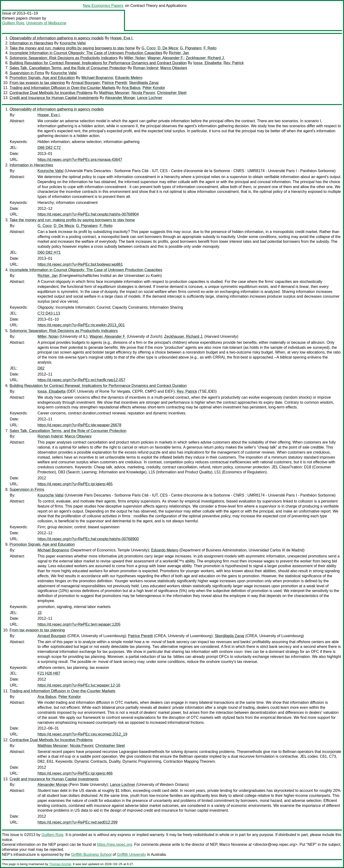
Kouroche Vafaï (73, 43)
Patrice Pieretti (114, 83)
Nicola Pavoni (143, 93)
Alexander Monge (120, 98)
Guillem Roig (13, 23)
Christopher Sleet (172, 93)
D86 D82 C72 (49, 148)
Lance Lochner (150, 98)
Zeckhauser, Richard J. (205, 58)
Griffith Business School (91, 855)
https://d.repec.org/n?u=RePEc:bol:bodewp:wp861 (80, 264)
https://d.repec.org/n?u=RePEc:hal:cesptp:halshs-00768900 (88, 539)
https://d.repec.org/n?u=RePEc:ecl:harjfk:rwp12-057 (81, 380)
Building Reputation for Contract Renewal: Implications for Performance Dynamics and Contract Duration (98, 63)
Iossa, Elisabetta (207, 63)
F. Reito (210, 48)
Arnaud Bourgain (86, 83)
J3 (40, 613)
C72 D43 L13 (49, 313)
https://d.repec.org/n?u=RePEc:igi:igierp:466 (75, 773)
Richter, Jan (179, 53)
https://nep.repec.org (115, 844)
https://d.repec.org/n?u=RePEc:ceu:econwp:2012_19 (82, 734)
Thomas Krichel (60, 864)
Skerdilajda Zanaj (144, 83)
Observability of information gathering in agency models (57, 38)
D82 (41, 368)
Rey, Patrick (234, 63)
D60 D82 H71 (49, 252)
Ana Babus (131, 88)
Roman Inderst (146, 68)
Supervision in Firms (27, 73)
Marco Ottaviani (174, 68)
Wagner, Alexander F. (166, 58)
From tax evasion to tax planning (37, 83)
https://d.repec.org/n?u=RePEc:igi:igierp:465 (75, 484)
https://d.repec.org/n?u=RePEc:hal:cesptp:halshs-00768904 (88, 214)
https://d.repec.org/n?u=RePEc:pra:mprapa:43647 (80, 160)
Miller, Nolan (135, 58)
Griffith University (131, 855)
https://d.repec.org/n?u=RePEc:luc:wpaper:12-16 (79, 685)
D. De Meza (168, 48)
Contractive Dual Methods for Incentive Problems (51, 93)
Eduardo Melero (129, 78)
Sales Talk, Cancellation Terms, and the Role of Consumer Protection (68, 68)
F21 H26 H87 (49, 673)
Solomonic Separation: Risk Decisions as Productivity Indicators (64, 58)
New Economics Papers (103, 6)
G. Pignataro (191, 48)
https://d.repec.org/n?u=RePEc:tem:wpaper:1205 (79, 624)
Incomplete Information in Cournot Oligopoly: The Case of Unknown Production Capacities (86, 53)
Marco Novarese (233, 844)
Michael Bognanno (97, 78)
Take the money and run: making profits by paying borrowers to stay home (72, 48)
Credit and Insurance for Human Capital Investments (54, 98)
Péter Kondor (154, 88)
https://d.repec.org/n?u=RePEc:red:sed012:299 (78, 822)
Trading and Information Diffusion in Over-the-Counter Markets (62, 88)
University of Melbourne (46, 23)
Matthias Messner (114, 93)
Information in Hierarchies (31, 43)
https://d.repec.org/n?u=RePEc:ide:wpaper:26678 (79, 425)
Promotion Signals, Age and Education (42, 78)
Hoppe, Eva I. (122, 38)
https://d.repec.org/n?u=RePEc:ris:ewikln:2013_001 (81, 325)
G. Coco (148, 48)
